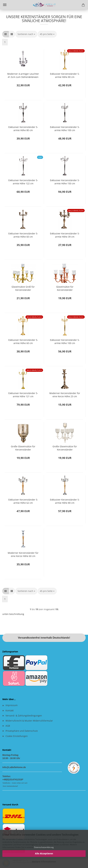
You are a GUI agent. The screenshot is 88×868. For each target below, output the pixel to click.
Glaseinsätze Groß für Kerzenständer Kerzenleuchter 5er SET (23, 288)
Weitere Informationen (44, 862)
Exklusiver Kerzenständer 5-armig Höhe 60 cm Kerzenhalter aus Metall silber (23, 235)
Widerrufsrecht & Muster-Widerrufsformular (29, 721)
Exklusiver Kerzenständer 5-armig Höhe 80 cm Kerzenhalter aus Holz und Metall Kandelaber (65, 501)
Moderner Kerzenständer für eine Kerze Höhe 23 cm (65, 394)
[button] (6, 34)
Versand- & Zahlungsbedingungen (24, 716)
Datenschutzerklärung (44, 847)
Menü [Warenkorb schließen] (5, 5)
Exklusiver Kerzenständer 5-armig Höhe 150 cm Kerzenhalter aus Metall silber (65, 182)
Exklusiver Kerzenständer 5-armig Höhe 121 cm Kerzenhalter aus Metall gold (23, 394)
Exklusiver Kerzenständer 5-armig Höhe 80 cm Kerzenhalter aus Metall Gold (65, 75)
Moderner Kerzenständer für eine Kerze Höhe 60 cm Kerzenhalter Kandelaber (23, 554)
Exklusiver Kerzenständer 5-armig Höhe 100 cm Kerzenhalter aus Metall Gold (65, 341)
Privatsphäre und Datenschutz (22, 731)
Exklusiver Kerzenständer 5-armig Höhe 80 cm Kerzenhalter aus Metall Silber (23, 128)
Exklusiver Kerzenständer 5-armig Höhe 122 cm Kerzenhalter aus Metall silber (23, 182)
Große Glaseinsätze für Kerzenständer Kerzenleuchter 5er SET (23, 448)
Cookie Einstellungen (17, 736)
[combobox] (26, 34)
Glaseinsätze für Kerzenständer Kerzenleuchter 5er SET (65, 288)
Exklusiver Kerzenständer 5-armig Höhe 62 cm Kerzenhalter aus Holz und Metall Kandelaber (23, 501)
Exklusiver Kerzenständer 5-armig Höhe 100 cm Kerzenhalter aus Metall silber (65, 128)
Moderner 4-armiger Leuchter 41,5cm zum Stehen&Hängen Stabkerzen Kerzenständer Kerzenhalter (23, 75)
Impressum (12, 705)
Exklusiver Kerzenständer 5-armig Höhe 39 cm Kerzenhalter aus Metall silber (65, 235)
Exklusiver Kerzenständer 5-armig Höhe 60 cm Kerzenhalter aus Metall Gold (23, 341)
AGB (8, 726)
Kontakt (10, 710)
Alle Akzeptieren (44, 853)
